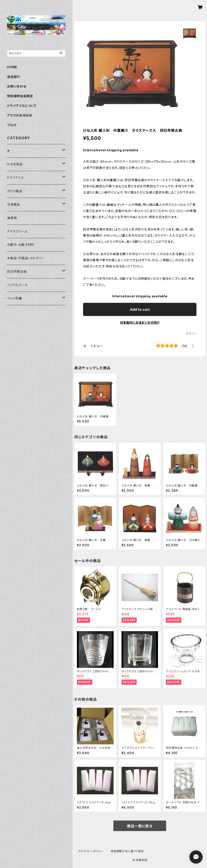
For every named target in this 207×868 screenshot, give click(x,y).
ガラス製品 (15, 191)
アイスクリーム (17, 231)
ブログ (12, 125)
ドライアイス (15, 178)
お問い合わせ (17, 86)
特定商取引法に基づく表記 (127, 851)
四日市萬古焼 (17, 271)
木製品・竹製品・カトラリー (26, 258)
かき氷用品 (15, 164)
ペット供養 (15, 298)
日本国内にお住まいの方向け (140, 323)
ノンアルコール (17, 285)
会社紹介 (14, 77)
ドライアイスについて (22, 106)
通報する (191, 333)
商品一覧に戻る (140, 826)
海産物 (12, 218)
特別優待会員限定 (20, 96)
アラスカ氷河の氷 (20, 115)
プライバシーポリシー (91, 851)
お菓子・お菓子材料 (21, 245)
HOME (12, 67)
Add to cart (140, 309)
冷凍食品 (14, 204)
